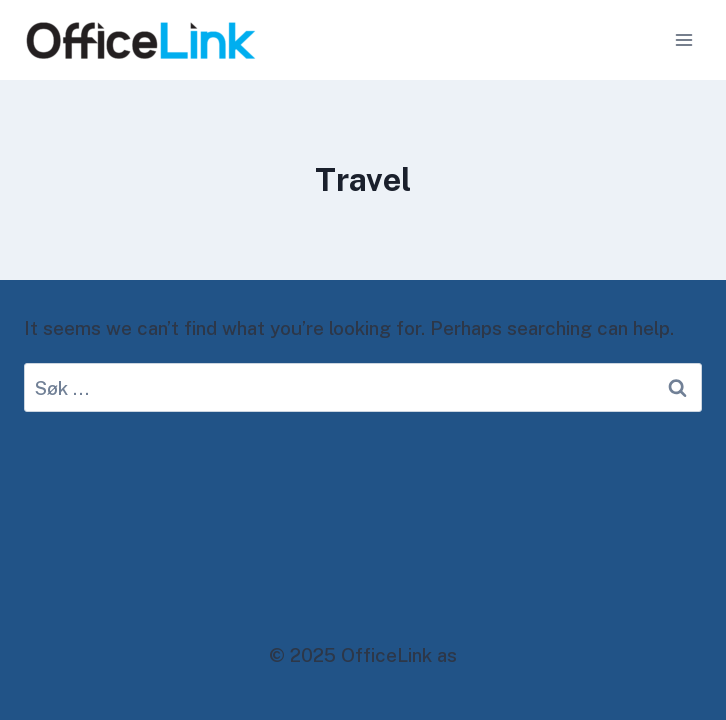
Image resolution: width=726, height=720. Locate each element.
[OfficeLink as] (141, 40)
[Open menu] (683, 39)
